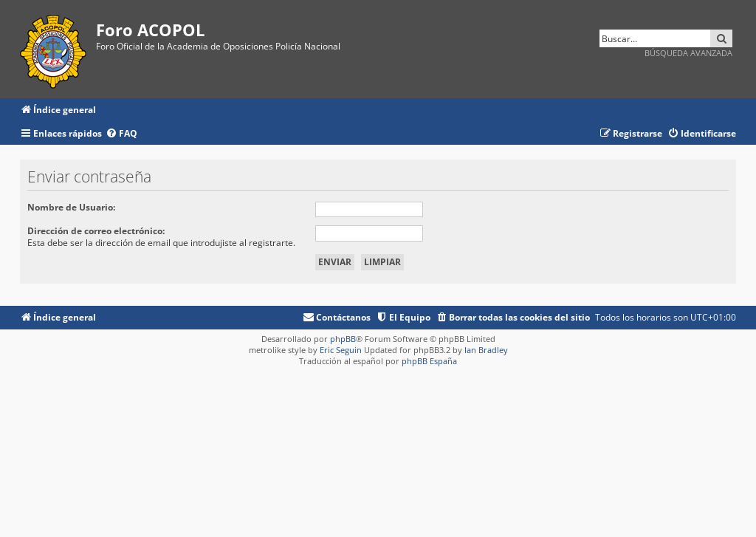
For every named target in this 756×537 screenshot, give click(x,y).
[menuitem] (121, 134)
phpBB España (429, 361)
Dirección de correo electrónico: (96, 231)
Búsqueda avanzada (688, 53)
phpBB (343, 339)
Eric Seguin (341, 350)
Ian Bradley (486, 350)
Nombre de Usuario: (71, 207)
